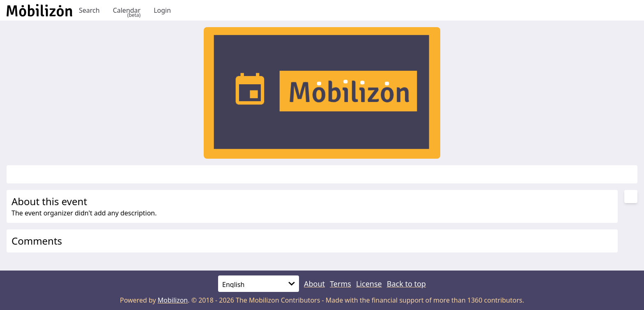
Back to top (406, 284)
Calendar (127, 10)
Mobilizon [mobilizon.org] (173, 300)
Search (89, 10)
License (369, 284)
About (314, 284)
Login (162, 10)
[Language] (259, 284)
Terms (340, 284)
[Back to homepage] (39, 10)
